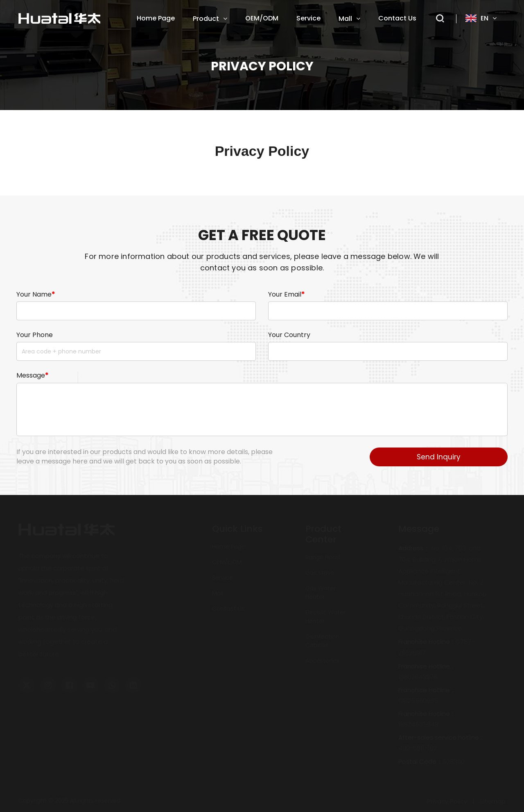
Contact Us (228, 609)
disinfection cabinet (322, 641)
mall (218, 593)
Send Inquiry (439, 457)
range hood (323, 557)
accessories (322, 661)
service (222, 578)
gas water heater (321, 593)
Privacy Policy (447, 801)
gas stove (320, 573)
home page (229, 547)
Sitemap (492, 801)
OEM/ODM (227, 562)
